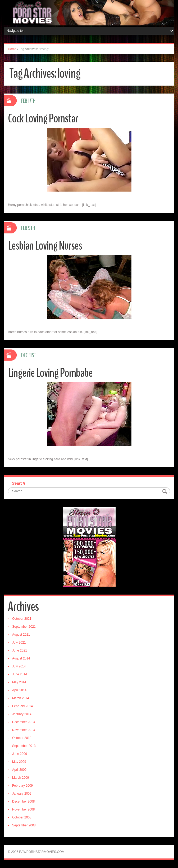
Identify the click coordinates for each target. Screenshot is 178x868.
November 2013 (23, 730)
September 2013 (24, 746)
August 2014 (21, 658)
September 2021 (24, 627)
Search (19, 483)
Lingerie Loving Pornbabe (50, 373)
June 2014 (20, 674)
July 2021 (19, 643)
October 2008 (22, 817)
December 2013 (23, 722)
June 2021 (20, 650)
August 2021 (21, 635)
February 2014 (22, 706)
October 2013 (22, 738)
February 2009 (22, 786)
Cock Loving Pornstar (43, 119)
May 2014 (19, 682)
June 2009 (20, 754)
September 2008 (24, 825)
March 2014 (20, 698)
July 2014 (19, 666)
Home (12, 49)
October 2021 (22, 619)
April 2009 (19, 770)
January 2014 (22, 714)
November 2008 (23, 809)
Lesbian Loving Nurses (45, 246)
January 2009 (22, 794)
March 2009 (20, 778)
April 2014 (19, 690)
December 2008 (23, 801)
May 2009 (19, 762)
